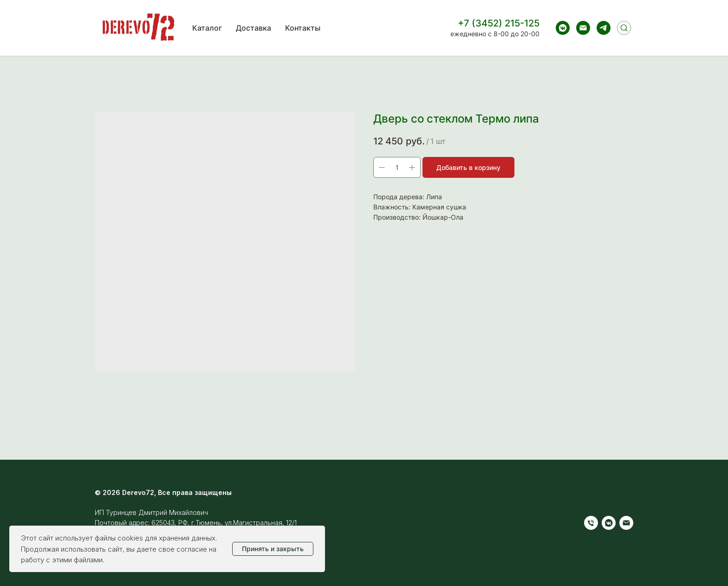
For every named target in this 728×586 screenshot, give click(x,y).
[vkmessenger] (563, 28)
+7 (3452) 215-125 (499, 23)
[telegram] (604, 28)
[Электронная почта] (583, 28)
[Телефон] (591, 523)
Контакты (303, 28)
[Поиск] (624, 28)
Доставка (253, 28)
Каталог (207, 28)
